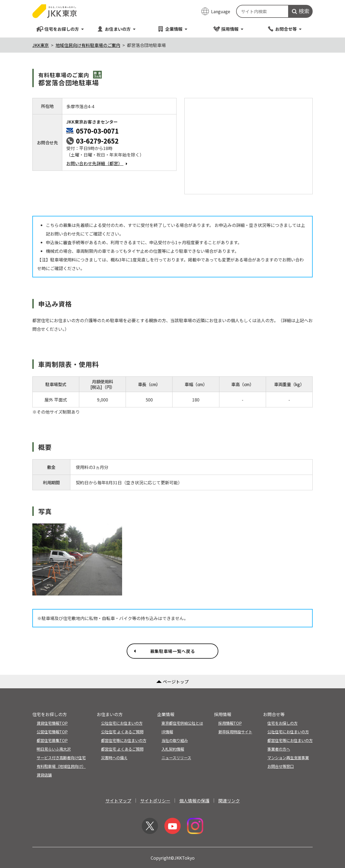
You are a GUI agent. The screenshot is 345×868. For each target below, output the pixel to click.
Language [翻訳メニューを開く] (221, 11)
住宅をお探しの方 (60, 29)
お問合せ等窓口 (281, 766)
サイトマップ (118, 801)
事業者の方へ (279, 749)
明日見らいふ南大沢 (54, 749)
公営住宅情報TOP (52, 732)
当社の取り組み (175, 740)
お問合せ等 (284, 29)
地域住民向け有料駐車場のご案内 (88, 45)
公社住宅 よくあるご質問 (122, 732)
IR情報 (167, 732)
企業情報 (172, 29)
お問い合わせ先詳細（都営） (98, 163)
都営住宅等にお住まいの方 (124, 740)
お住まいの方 (116, 29)
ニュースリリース (176, 758)
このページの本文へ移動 (172, 1)
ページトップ (172, 682)
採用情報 (228, 29)
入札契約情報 (173, 749)
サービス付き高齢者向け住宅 (61, 758)
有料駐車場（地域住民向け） (61, 766)
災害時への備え (114, 758)
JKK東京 (41, 45)
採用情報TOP (230, 723)
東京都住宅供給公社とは (182, 723)
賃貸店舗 (44, 775)
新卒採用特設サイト (235, 732)
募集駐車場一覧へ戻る (172, 651)
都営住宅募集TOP (52, 740)
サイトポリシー (155, 801)
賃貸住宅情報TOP (52, 723)
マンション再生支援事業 (288, 758)
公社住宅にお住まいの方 (122, 723)
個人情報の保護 (194, 801)
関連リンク (229, 801)
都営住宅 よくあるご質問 (122, 749)
